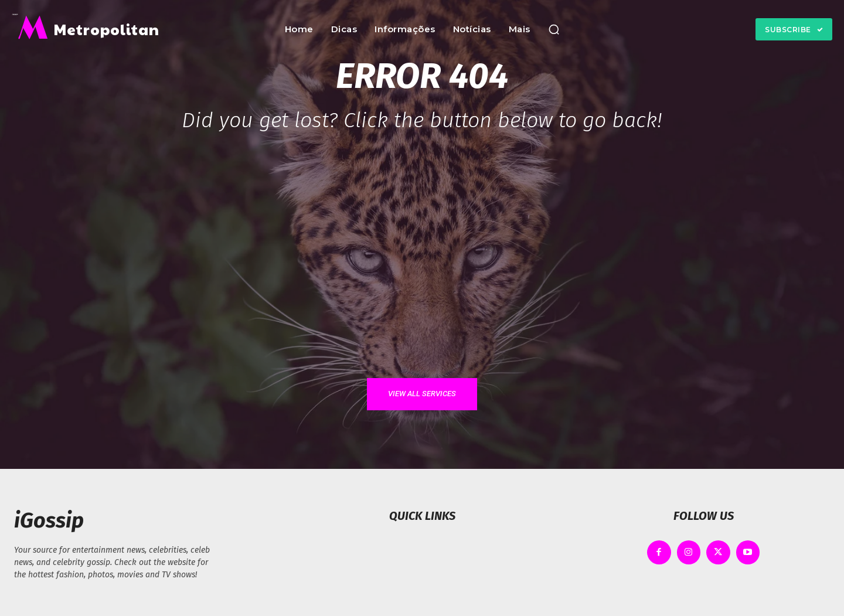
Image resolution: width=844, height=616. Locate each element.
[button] (554, 29)
